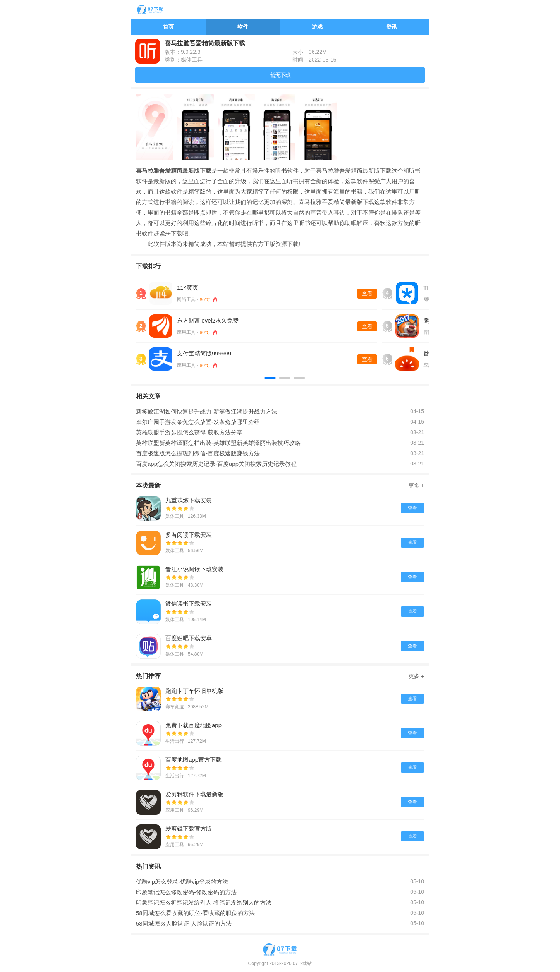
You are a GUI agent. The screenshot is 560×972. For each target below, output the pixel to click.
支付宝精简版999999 (204, 353)
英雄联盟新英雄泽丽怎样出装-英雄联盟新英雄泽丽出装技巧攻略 (218, 443)
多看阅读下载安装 (189, 535)
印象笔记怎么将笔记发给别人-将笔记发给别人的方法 (204, 902)
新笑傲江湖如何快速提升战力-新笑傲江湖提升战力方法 (207, 411)
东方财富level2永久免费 (208, 320)
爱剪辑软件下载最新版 (194, 794)
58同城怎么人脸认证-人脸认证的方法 (184, 923)
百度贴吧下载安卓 (189, 638)
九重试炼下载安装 (189, 500)
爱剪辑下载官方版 (189, 829)
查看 (367, 294)
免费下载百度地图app (193, 725)
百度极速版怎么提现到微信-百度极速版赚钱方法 (198, 453)
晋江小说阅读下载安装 (194, 569)
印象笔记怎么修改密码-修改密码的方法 (186, 892)
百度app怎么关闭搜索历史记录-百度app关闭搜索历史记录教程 (216, 464)
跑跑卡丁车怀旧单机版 (194, 691)
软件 (243, 27)
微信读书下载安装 (189, 604)
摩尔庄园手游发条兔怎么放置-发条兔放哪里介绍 (198, 422)
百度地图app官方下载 (193, 760)
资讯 (392, 27)
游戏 (317, 27)
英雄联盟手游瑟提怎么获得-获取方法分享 (189, 432)
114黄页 (188, 288)
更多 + (416, 486)
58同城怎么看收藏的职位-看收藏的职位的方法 (195, 913)
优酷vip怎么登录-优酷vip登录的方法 (182, 882)
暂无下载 (280, 75)
